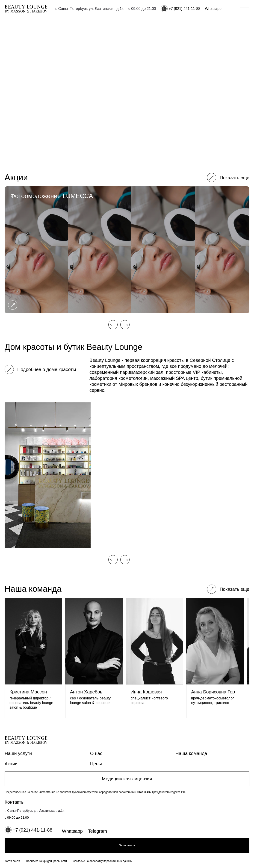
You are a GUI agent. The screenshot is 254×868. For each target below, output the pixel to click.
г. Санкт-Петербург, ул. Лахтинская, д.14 (90, 9)
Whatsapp (213, 9)
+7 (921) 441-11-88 (185, 9)
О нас (96, 753)
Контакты (15, 802)
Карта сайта (12, 861)
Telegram (97, 831)
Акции (11, 764)
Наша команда (191, 753)
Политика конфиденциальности (46, 861)
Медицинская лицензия (127, 779)
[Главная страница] (26, 9)
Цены (96, 764)
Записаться (127, 845)
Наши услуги (18, 753)
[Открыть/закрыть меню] (245, 9)
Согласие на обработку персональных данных (103, 861)
